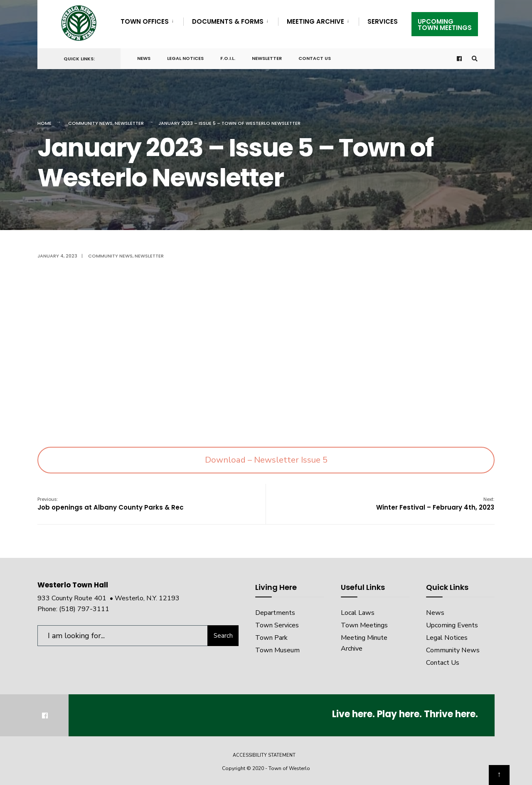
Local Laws (358, 613)
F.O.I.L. (228, 58)
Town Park (271, 638)
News (144, 58)
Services (383, 21)
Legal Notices (185, 58)
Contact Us (315, 58)
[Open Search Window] (475, 59)
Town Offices (145, 21)
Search (223, 636)
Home (44, 123)
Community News (90, 123)
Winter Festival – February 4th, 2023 (435, 504)
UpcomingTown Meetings (445, 25)
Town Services (277, 625)
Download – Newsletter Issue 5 (266, 460)
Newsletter (267, 58)
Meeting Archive (315, 21)
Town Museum (277, 650)
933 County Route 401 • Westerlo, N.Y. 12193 (108, 598)
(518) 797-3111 (84, 609)
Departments (275, 613)
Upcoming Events (452, 625)
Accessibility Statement (264, 755)
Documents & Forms (228, 21)
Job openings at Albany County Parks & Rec (111, 504)
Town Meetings (364, 625)
